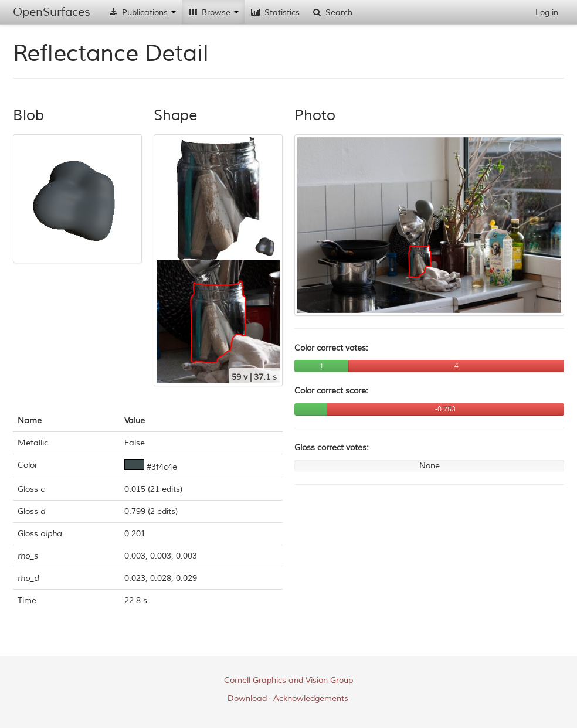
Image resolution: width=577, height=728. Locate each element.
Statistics (275, 13)
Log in (547, 13)
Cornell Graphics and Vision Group (288, 680)
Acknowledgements (311, 698)
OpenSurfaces (52, 12)
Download (247, 698)
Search (332, 13)
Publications (142, 13)
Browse (213, 13)
